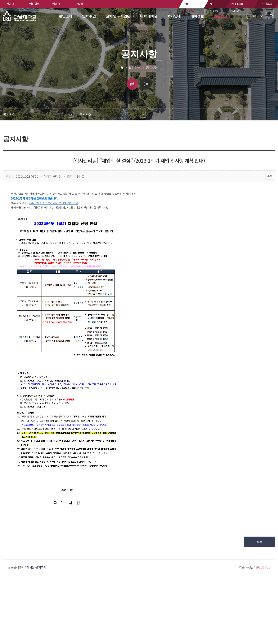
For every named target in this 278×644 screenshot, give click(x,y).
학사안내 (174, 16)
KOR (253, 16)
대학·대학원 (149, 16)
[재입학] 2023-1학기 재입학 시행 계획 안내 (54, 203)
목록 (260, 542)
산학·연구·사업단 (118, 16)
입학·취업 (89, 16)
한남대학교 (20, 16)
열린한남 (220, 16)
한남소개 (65, 16)
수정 (269, 176)
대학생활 (197, 16)
